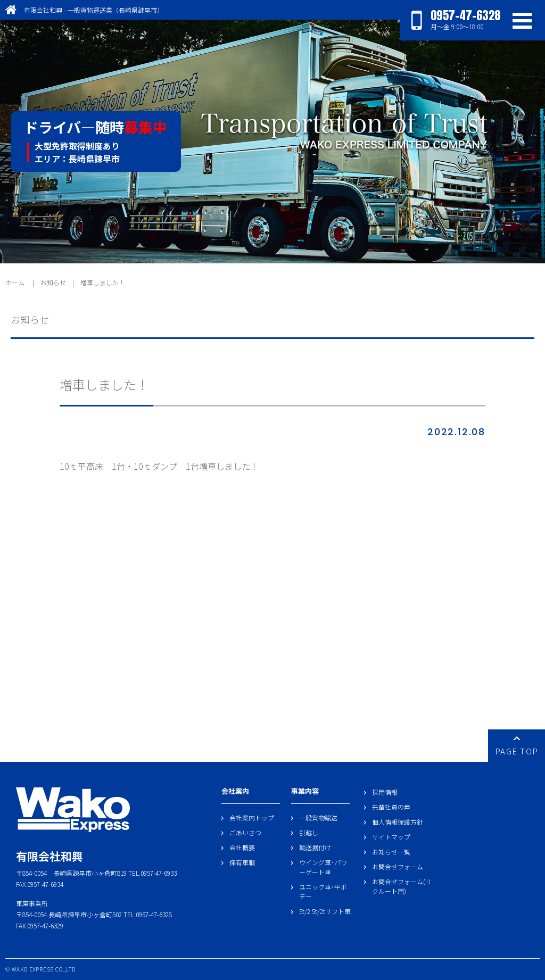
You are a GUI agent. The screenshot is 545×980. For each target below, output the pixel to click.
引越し (309, 832)
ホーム (15, 282)
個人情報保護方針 (398, 822)
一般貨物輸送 (318, 817)
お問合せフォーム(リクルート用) (402, 886)
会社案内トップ (252, 817)
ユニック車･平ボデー (323, 891)
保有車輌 (242, 862)
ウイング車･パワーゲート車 (323, 867)
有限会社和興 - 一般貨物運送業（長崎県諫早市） (94, 10)
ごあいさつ (245, 832)
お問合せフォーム (398, 866)
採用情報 (385, 792)
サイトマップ (391, 837)
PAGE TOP (517, 746)
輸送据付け (315, 847)
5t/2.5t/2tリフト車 (325, 911)
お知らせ (53, 282)
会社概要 (242, 847)
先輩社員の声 (391, 807)
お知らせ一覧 (391, 852)
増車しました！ (103, 282)
